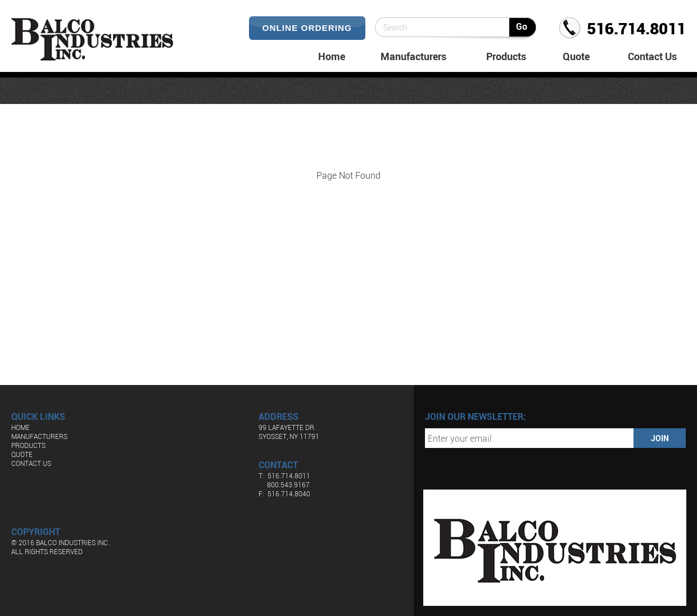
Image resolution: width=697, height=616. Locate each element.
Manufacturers (413, 56)
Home (332, 56)
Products (506, 56)
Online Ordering (307, 28)
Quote (576, 56)
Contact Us (652, 56)
